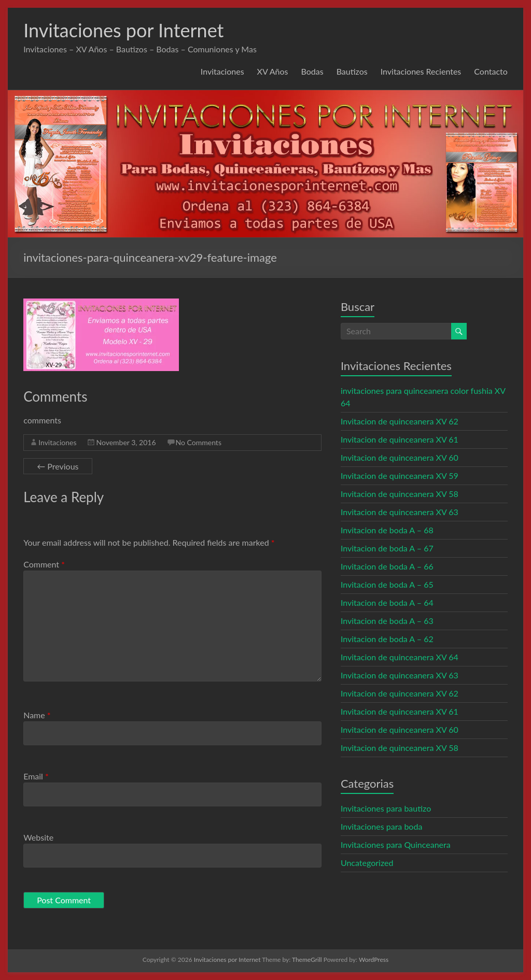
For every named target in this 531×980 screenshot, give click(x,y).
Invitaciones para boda (381, 826)
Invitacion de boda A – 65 (387, 584)
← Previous (58, 466)
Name (37, 715)
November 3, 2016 (126, 442)
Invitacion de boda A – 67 (387, 548)
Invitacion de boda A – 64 (387, 602)
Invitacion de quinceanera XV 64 (400, 657)
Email (36, 776)
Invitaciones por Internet (123, 30)
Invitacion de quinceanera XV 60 (400, 457)
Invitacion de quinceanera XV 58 (400, 494)
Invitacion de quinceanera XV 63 (400, 512)
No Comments (199, 442)
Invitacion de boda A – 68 (387, 530)
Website (38, 837)
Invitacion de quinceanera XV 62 (400, 421)
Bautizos (352, 71)
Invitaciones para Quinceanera (396, 844)
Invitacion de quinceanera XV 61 (400, 439)
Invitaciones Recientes (421, 71)
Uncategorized (367, 863)
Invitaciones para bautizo (386, 808)
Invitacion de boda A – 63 (387, 621)
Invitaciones (222, 71)
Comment (44, 564)
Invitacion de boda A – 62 (387, 639)
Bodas (312, 71)
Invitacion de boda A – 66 (387, 566)
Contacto (491, 71)
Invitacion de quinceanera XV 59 (400, 475)
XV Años (273, 71)
